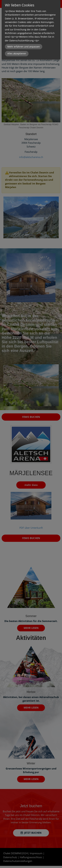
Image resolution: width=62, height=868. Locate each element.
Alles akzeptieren (17, 53)
